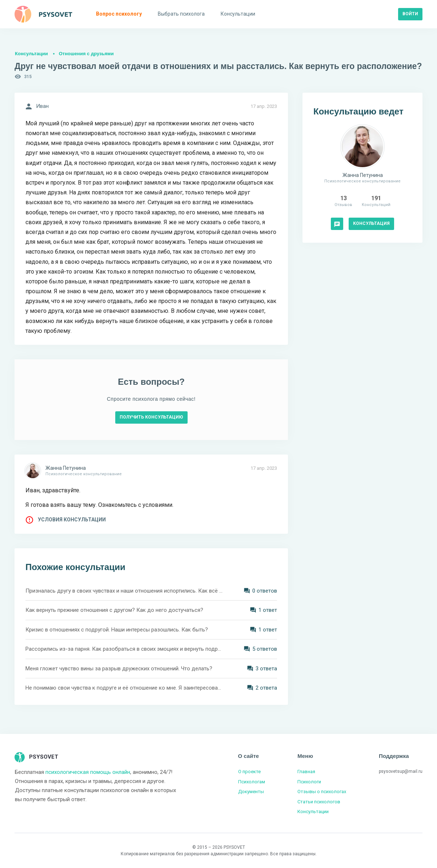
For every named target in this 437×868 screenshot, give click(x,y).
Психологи (309, 782)
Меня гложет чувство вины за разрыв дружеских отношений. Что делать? (119, 669)
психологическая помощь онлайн (88, 772)
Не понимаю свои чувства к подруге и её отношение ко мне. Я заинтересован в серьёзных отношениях (124, 688)
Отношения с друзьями (86, 54)
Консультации (31, 54)
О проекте (249, 772)
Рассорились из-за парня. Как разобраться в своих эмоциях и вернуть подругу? (124, 649)
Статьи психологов (319, 802)
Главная (306, 772)
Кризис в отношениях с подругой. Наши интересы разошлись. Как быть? (117, 630)
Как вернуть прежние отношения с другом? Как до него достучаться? (114, 610)
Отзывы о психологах (322, 792)
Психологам (252, 782)
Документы (251, 792)
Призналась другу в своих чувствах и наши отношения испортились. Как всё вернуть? (124, 591)
